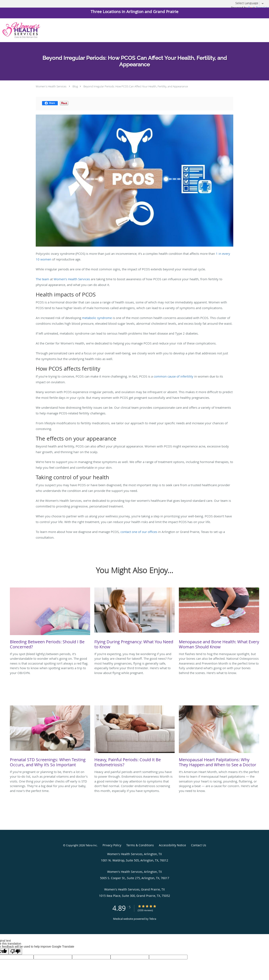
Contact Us (199, 845)
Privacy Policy (112, 845)
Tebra (153, 919)
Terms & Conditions (140, 845)
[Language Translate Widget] (251, 3)
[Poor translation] (15, 951)
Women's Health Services (51, 86)
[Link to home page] (20, 30)
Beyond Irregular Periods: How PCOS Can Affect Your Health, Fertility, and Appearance (136, 86)
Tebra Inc (91, 845)
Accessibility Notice (172, 845)
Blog (75, 86)
